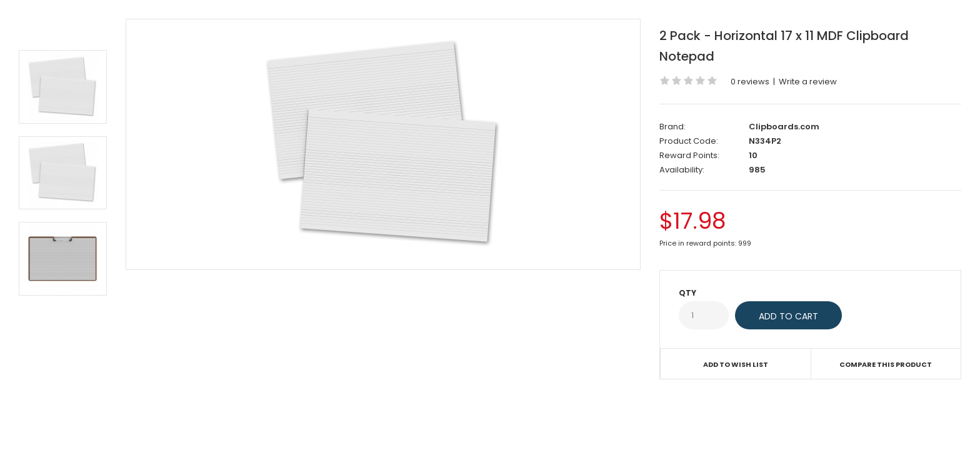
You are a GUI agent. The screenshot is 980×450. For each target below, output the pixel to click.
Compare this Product (886, 364)
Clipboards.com (784, 127)
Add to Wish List (736, 364)
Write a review (808, 82)
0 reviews (750, 82)
